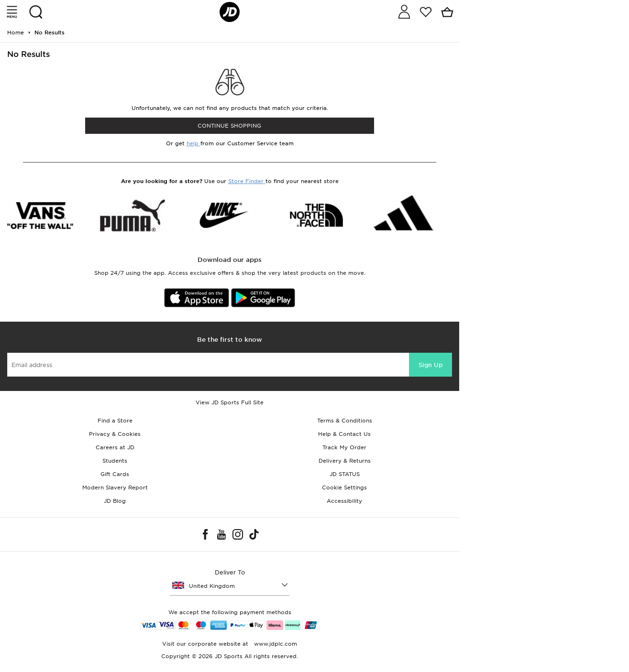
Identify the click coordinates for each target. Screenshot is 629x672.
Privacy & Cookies (115, 434)
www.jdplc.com (275, 644)
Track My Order (344, 447)
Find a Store (115, 421)
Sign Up (430, 365)
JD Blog (115, 501)
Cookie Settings (344, 488)
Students (115, 461)
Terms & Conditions (345, 421)
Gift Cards (115, 474)
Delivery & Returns (345, 461)
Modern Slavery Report (115, 488)
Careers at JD (115, 447)
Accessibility (344, 501)
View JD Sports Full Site (230, 402)
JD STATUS (345, 474)
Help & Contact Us (344, 434)
